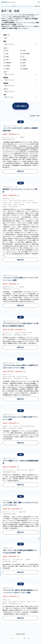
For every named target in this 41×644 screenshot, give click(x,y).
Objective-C (9, 63)
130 (24, 638)
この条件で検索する (21, 106)
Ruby (24, 51)
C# (23, 57)
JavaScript (25, 69)
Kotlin (7, 57)
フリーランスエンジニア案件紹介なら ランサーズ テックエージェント (18, 6)
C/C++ (8, 60)
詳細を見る (21, 171)
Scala (24, 66)
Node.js (25, 60)
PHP (7, 51)
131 (29, 638)
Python (8, 69)
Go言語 (8, 66)
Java (7, 54)
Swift (24, 63)
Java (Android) (26, 54)
